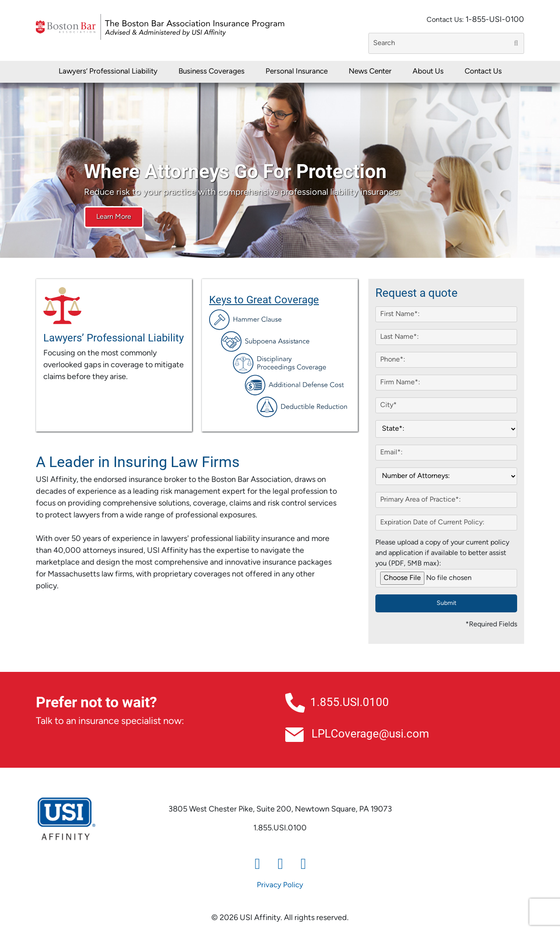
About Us (428, 72)
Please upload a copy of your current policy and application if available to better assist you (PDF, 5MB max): (442, 553)
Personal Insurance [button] (297, 72)
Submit (446, 603)
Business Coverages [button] (212, 72)
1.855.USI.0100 (337, 702)
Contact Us (483, 72)
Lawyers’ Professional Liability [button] (108, 72)
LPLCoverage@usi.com (357, 733)
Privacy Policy (280, 885)
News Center (370, 72)
